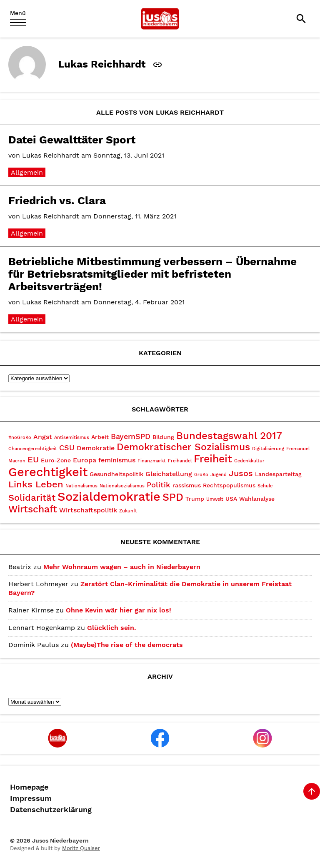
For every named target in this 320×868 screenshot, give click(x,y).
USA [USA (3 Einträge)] (231, 499)
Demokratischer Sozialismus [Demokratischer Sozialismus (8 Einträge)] (183, 447)
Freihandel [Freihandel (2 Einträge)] (180, 461)
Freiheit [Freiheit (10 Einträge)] (213, 459)
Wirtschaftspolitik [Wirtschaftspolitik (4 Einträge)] (88, 510)
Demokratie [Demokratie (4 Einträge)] (96, 448)
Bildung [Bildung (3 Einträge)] (163, 437)
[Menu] (18, 19)
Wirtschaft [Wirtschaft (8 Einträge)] (33, 509)
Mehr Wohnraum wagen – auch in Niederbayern (122, 567)
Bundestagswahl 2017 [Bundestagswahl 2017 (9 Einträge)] (229, 436)
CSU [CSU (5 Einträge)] (67, 448)
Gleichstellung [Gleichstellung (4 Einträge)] (169, 474)
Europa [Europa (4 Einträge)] (85, 460)
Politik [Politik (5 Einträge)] (159, 485)
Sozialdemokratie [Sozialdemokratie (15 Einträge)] (109, 497)
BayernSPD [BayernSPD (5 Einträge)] (131, 436)
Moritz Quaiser (81, 848)
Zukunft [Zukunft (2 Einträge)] (128, 511)
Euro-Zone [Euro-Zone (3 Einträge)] (56, 460)
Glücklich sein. (112, 628)
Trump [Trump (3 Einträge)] (195, 499)
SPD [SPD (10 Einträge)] (173, 497)
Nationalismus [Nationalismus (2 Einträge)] (81, 486)
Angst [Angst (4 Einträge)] (43, 437)
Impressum (31, 798)
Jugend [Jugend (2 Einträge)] (219, 475)
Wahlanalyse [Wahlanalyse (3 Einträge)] (257, 499)
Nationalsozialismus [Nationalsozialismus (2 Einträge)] (122, 486)
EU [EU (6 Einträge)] (33, 459)
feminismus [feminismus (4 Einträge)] (117, 460)
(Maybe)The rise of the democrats (127, 645)
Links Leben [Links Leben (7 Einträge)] (36, 484)
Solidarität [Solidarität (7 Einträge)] (32, 498)
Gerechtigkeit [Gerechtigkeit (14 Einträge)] (48, 472)
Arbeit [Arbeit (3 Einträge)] (100, 437)
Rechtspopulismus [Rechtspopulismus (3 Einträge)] (229, 485)
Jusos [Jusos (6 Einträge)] (241, 473)
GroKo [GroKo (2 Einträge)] (201, 475)
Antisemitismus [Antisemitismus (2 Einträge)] (72, 438)
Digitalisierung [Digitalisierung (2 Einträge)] (268, 449)
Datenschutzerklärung (51, 810)
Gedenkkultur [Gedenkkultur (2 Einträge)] (249, 461)
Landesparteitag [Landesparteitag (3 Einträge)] (278, 474)
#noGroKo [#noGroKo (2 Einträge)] (20, 438)
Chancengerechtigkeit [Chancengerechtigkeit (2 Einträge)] (33, 449)
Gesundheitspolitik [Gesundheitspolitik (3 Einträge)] (116, 474)
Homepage (29, 787)
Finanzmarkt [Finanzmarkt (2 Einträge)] (152, 461)
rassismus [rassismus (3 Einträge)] (187, 485)
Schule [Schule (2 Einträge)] (265, 486)
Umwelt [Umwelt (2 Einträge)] (215, 499)
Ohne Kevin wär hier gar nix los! (119, 610)
